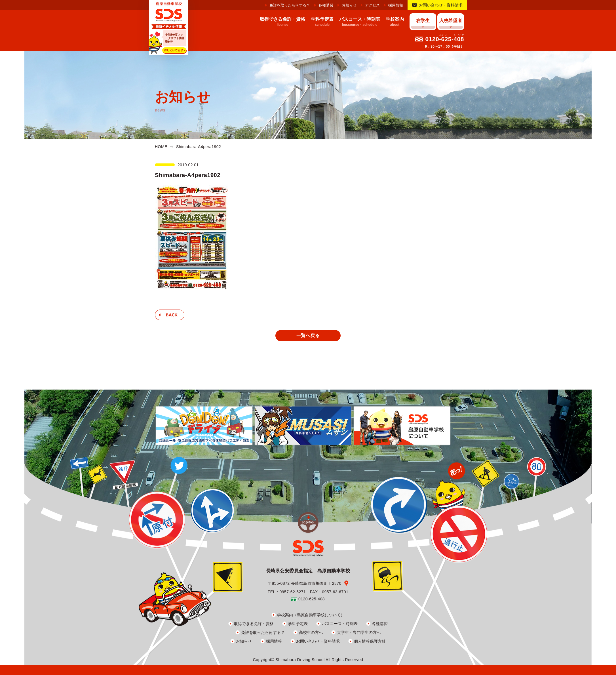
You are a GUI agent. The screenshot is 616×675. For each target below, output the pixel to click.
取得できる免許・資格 (254, 624)
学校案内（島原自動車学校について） (311, 615)
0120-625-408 (445, 39)
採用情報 (396, 5)
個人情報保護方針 (370, 641)
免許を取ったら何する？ (290, 5)
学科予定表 (298, 624)
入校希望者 (451, 21)
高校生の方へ (311, 632)
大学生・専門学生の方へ (359, 632)
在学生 (423, 21)
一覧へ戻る (308, 336)
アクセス (372, 5)
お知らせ (349, 5)
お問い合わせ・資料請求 (441, 5)
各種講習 (326, 5)
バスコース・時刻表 (340, 624)
